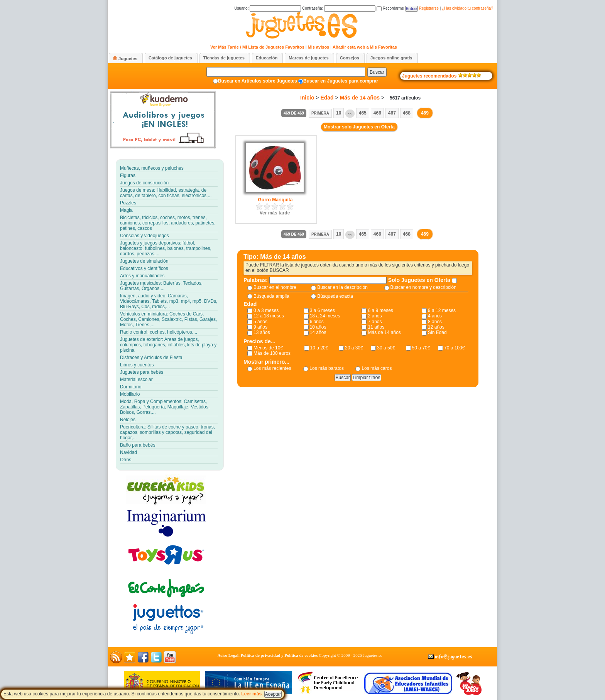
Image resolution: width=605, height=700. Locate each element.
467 (392, 113)
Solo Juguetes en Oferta (420, 280)
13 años (262, 332)
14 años (318, 332)
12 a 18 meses (269, 316)
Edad (327, 98)
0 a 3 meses (266, 310)
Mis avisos (319, 47)
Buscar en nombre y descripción (423, 287)
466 (377, 113)
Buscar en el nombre (275, 287)
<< (350, 114)
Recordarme (390, 8)
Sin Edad (437, 332)
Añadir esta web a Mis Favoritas (365, 47)
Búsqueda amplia (271, 296)
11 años (376, 327)
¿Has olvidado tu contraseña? (467, 8)
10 (339, 113)
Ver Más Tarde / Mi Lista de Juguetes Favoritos (257, 47)
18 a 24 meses (325, 316)
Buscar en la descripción (342, 287)
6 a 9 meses (380, 310)
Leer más (251, 694)
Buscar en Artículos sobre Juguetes (258, 81)
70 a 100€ (454, 348)
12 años (436, 327)
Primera (320, 113)
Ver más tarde (275, 213)
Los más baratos (327, 368)
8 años (435, 322)
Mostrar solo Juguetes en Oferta (359, 127)
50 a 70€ (421, 348)
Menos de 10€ (268, 348)
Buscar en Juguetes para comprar (341, 81)
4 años (435, 316)
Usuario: (268, 8)
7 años (375, 322)
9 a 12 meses (442, 310)
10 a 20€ (319, 348)
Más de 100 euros (272, 353)
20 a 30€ (354, 348)
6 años (317, 322)
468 (407, 113)
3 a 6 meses (322, 310)
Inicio (307, 98)
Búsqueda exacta (335, 296)
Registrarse (429, 8)
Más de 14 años (360, 98)
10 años (318, 327)
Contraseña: (339, 8)
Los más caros (377, 368)
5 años (260, 322)
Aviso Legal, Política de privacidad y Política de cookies (268, 655)
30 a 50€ (386, 348)
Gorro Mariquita (275, 200)
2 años (375, 316)
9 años (260, 327)
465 (363, 113)
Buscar (377, 72)
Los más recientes (272, 368)
